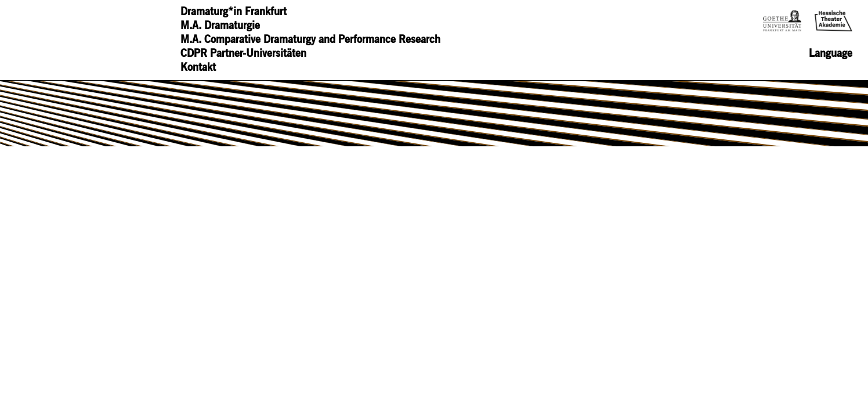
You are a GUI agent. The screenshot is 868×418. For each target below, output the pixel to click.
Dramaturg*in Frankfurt (234, 12)
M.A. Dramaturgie (220, 26)
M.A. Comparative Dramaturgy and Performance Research (310, 40)
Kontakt (198, 68)
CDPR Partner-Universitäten (243, 54)
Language (831, 54)
